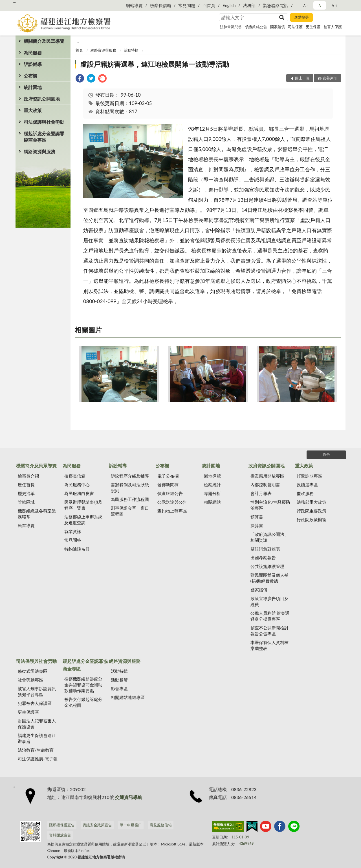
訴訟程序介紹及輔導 (130, 476)
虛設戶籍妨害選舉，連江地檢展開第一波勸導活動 (155, 64)
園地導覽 (212, 476)
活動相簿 (119, 680)
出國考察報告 (263, 558)
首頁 (79, 50)
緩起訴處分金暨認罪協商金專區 (44, 137)
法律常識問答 (231, 27)
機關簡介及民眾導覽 (44, 41)
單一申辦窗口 (131, 825)
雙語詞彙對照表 (265, 549)
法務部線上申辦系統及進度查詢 (83, 520)
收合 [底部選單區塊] (326, 454)
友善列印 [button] (330, 78)
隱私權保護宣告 (62, 825)
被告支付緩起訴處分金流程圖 (83, 702)
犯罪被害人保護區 (35, 703)
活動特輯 (131, 50)
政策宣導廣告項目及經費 (269, 601)
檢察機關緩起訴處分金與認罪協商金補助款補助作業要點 (83, 685)
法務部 (249, 5)
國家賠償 (278, 27)
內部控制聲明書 (265, 485)
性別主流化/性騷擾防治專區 (270, 505)
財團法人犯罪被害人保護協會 (37, 724)
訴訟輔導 (33, 64)
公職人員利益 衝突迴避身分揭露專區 (270, 616)
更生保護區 (28, 712)
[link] (80, 79)
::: (14, 3)
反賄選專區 (307, 485)
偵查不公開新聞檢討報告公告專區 (269, 631)
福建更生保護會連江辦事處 (37, 738)
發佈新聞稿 (168, 485)
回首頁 (209, 5)
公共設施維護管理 (267, 566)
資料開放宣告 (60, 835)
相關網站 (212, 502)
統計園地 (33, 87)
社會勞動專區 (30, 680)
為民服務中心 (77, 485)
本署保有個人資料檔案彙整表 (269, 645)
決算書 (257, 525)
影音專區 (119, 689)
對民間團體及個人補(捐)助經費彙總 (269, 578)
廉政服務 (305, 493)
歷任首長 (26, 485)
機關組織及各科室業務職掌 (37, 514)
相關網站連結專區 (128, 697)
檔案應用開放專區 (267, 476)
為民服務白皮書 (79, 493)
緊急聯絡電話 (276, 5)
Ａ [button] (320, 5)
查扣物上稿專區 (172, 511)
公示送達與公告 (172, 502)
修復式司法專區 (33, 671)
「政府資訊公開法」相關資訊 (269, 537)
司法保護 (295, 27)
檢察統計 (212, 485)
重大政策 (33, 110)
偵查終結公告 (256, 27)
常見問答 (73, 540)
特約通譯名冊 (77, 549)
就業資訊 (73, 531)
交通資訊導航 (129, 797)
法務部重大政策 (312, 502)
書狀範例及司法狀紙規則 (130, 488)
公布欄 (30, 76)
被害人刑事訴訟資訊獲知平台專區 (37, 691)
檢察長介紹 (28, 476)
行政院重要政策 (312, 511)
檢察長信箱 (161, 5)
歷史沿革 (26, 493)
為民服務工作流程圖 (130, 499)
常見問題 (187, 5)
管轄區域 (26, 502)
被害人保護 (333, 27)
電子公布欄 (168, 476)
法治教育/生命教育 (36, 750)
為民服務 (33, 53)
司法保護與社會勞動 (44, 122)
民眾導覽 (26, 525)
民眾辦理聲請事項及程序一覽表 (83, 505)
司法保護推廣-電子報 (38, 759)
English (229, 5)
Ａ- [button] (305, 5)
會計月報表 (261, 493)
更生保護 (313, 27)
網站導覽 (134, 5)
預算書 (257, 517)
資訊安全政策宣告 (97, 825)
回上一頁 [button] (302, 78)
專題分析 (212, 493)
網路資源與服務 (39, 151)
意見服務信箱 (161, 825)
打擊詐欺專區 (309, 476)
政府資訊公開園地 (42, 99)
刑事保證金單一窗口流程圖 (130, 511)
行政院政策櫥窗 (312, 520)
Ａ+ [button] (334, 5)
